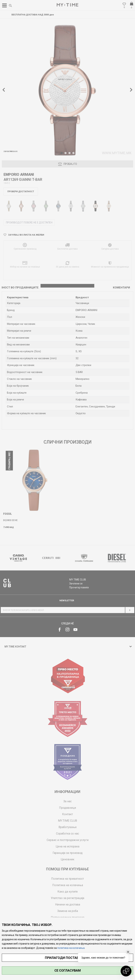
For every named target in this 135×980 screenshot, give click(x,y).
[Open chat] (126, 971)
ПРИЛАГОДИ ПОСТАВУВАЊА (68, 958)
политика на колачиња (71, 948)
